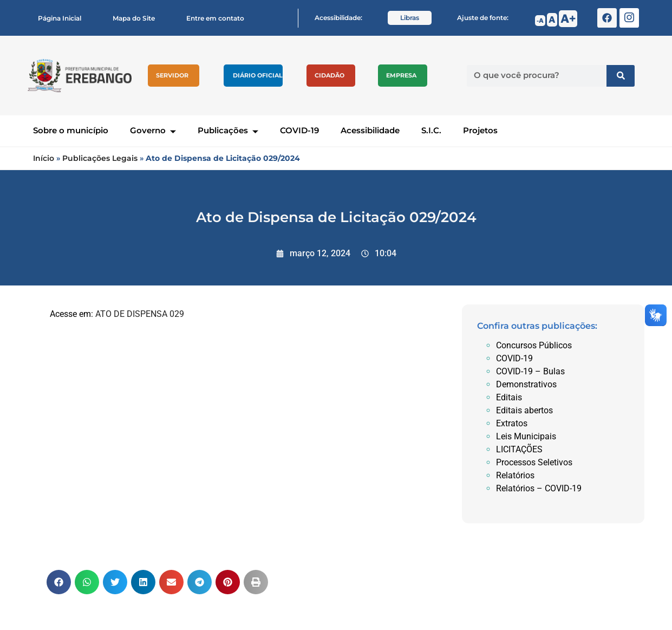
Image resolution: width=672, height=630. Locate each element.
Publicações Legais (100, 158)
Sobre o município (71, 130)
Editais (509, 397)
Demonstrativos (526, 384)
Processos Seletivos (534, 462)
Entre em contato (215, 18)
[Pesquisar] (621, 76)
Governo (153, 130)
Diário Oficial (258, 75)
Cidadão (330, 75)
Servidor (172, 75)
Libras (410, 18)
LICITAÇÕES (519, 449)
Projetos (480, 130)
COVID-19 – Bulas (530, 371)
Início (44, 158)
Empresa (401, 75)
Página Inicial (60, 18)
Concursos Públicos (534, 345)
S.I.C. (431, 130)
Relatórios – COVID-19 (539, 488)
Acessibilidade (370, 130)
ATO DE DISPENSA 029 (140, 314)
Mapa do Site (134, 18)
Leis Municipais (526, 436)
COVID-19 (299, 130)
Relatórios (515, 475)
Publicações (228, 130)
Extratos (512, 423)
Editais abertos (524, 410)
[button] (59, 582)
